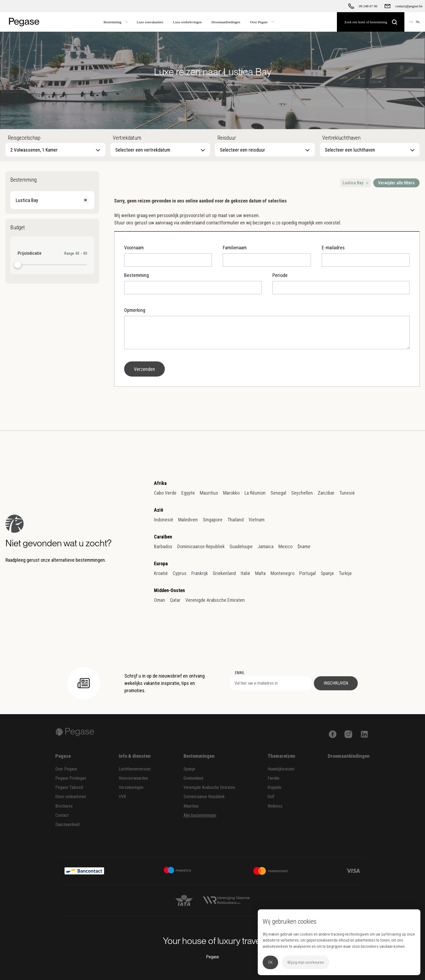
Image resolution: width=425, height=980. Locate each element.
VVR (122, 797)
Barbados (163, 546)
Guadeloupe (241, 546)
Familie (273, 778)
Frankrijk (200, 573)
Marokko (231, 493)
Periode (341, 283)
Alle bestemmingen (200, 815)
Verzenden (144, 369)
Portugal (308, 573)
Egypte (188, 493)
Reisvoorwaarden (133, 778)
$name (304, 546)
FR (411, 22)
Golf (271, 797)
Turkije (345, 573)
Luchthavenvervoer (135, 769)
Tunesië (347, 493)
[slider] (18, 265)
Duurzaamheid (67, 824)
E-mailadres (366, 256)
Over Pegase (66, 769)
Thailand (236, 520)
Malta (260, 573)
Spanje (327, 573)
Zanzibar (326, 493)
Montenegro (282, 573)
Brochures (64, 806)
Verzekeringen (131, 787)
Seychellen (302, 493)
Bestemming (193, 283)
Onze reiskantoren (71, 797)
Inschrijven (336, 683)
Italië (245, 573)
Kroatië (161, 573)
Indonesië (164, 520)
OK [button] (270, 962)
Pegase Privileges (71, 778)
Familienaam (267, 256)
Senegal (278, 493)
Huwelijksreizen (281, 769)
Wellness (275, 806)
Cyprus (180, 573)
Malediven (188, 520)
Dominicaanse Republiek (201, 546)
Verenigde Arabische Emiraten (215, 600)
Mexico (285, 546)
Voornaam (168, 256)
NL (418, 22)
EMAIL (240, 673)
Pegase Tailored (69, 787)
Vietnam (257, 520)
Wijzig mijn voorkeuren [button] (306, 962)
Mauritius (209, 493)
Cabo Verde (165, 493)
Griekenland (224, 573)
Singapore (213, 520)
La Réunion (255, 493)
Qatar (175, 600)
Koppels (274, 787)
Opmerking (267, 328)
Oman (160, 600)
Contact (62, 815)
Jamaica (265, 546)
